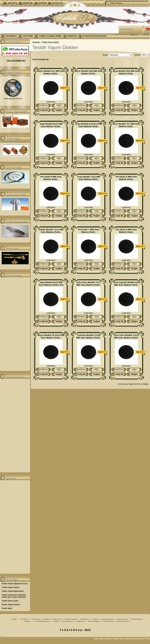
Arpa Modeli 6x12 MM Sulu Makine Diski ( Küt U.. (51, 284)
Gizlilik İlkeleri (108, 621)
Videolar (72, 36)
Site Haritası (36, 619)
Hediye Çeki (57, 619)
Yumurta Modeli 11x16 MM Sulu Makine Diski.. (89, 336)
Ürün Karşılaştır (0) (40, 59)
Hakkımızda (11, 36)
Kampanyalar (85, 619)
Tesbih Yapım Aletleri (11, 587)
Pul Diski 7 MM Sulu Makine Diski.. (89, 231)
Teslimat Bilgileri (94, 621)
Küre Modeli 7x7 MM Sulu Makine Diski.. (126, 125)
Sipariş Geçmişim (107, 619)
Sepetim (43, 3)
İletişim (14, 619)
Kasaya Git (58, 3)
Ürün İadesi (24, 619)
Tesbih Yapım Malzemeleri (13, 591)
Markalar (46, 619)
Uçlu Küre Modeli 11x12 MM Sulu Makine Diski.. (126, 336)
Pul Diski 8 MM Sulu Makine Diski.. (126, 178)
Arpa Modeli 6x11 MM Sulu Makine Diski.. (51, 125)
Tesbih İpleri (7, 608)
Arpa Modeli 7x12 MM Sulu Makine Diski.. (89, 178)
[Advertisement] (15, 324)
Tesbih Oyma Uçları (10, 601)
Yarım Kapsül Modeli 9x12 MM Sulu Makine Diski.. (126, 284)
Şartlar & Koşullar (123, 621)
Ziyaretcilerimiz (68, 621)
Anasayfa (12, 3)
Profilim (95, 619)
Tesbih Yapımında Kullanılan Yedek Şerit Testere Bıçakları (14, 596)
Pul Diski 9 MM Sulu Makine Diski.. (51, 178)
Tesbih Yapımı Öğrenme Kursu (15, 584)
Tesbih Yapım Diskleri (11, 605)
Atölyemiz (28, 36)
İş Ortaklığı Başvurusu (95, 36)
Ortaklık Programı (70, 619)
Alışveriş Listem (122, 619)
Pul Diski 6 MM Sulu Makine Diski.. (126, 231)
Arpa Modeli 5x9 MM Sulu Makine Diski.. (126, 72)
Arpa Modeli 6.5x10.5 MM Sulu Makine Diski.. (89, 125)
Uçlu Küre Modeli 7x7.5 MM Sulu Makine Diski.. (89, 284)
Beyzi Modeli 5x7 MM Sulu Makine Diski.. (51, 72)
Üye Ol (146, 34)
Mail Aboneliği (136, 619)
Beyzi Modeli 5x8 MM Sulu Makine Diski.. (89, 72)
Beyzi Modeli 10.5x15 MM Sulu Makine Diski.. (51, 336)
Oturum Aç (134, 34)
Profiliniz (28, 3)
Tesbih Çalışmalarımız (50, 36)
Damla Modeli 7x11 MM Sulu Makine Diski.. (51, 231)
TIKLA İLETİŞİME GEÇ (16, 61)
